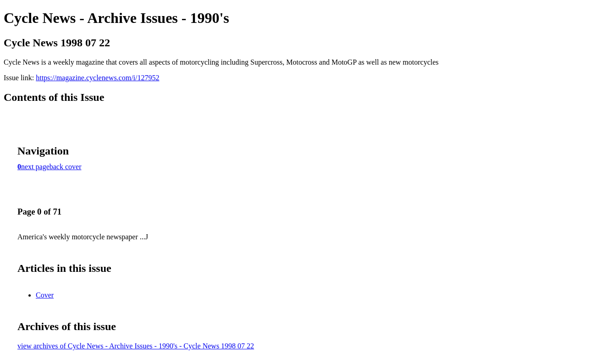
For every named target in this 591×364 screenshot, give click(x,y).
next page (35, 167)
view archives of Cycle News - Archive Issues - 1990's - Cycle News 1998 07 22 (136, 346)
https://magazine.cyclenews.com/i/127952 (97, 78)
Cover (45, 295)
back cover (66, 167)
